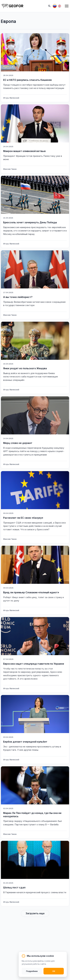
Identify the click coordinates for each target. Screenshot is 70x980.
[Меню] (67, 6)
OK (54, 971)
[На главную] (12, 6)
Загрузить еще (35, 913)
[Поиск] (49, 6)
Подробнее (32, 971)
